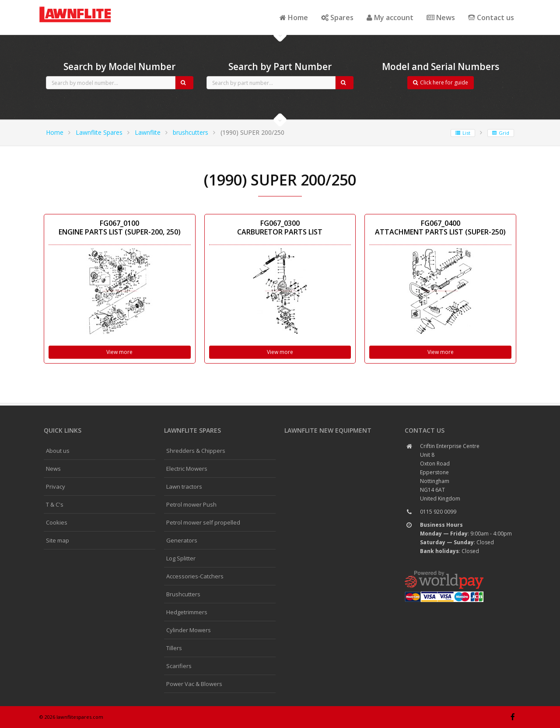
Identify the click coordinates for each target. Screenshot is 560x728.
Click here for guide (441, 82)
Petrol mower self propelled (203, 522)
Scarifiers (179, 666)
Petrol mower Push (191, 504)
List (463, 133)
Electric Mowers (187, 469)
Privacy (56, 486)
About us (58, 451)
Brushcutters (183, 594)
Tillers (174, 648)
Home (294, 17)
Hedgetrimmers (187, 612)
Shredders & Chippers (196, 451)
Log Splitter (181, 558)
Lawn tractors (184, 486)
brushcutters (191, 132)
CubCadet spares (87, 7)
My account (390, 17)
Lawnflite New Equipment (328, 430)
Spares (337, 17)
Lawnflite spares (192, 430)
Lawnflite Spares (99, 132)
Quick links (63, 430)
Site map (58, 540)
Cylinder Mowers (189, 630)
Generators (182, 540)
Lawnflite (148, 132)
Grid (501, 133)
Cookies (57, 522)
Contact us (491, 17)
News (441, 17)
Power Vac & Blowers (194, 684)
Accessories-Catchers (195, 576)
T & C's (55, 504)
